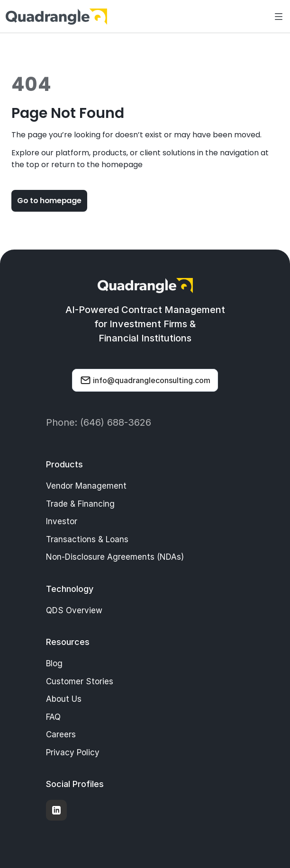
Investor (62, 521)
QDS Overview (74, 610)
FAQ (53, 717)
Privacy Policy (73, 752)
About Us (64, 699)
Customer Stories (80, 681)
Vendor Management (86, 486)
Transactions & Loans (87, 539)
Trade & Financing (80, 504)
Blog (54, 663)
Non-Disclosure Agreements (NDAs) (115, 557)
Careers (61, 734)
